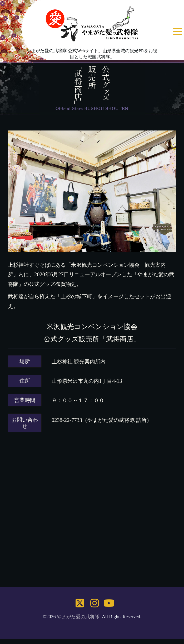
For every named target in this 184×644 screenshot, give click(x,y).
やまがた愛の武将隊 (78, 617)
